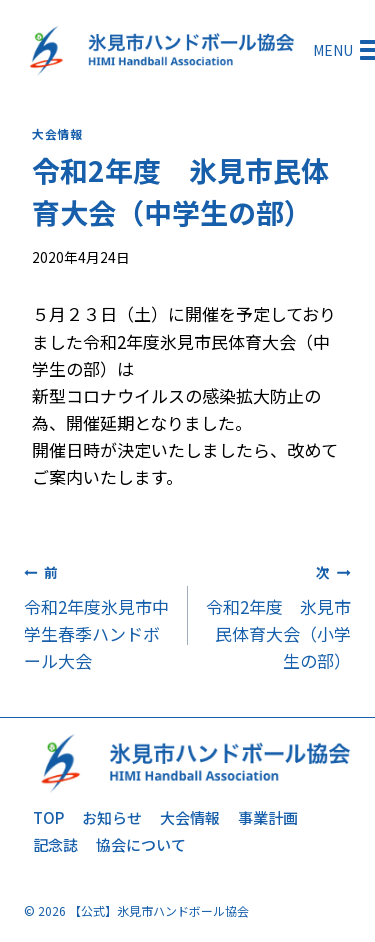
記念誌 (55, 844)
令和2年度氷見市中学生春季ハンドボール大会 (97, 615)
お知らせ (112, 817)
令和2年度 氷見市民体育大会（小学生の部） (278, 615)
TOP (48, 817)
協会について (141, 844)
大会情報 (57, 133)
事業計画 (268, 817)
